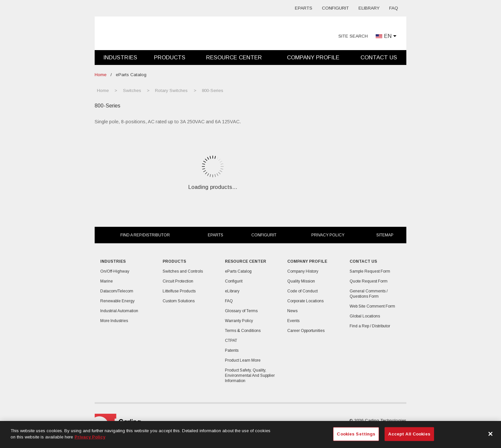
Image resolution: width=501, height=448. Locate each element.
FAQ (394, 8)
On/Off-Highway (115, 271)
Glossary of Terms (241, 311)
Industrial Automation (119, 311)
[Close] (490, 434)
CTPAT (231, 341)
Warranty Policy (239, 321)
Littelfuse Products (179, 291)
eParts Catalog (238, 271)
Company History (303, 271)
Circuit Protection (178, 281)
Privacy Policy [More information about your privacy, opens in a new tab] (90, 437)
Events (293, 321)
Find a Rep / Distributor (370, 326)
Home (101, 75)
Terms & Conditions (243, 331)
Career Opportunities (306, 331)
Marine (107, 281)
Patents (232, 350)
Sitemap (385, 235)
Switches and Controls (183, 271)
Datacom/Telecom (117, 291)
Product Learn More (243, 360)
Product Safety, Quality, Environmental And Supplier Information (250, 375)
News (292, 311)
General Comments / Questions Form (369, 294)
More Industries (114, 321)
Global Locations (365, 316)
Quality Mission (301, 281)
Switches (132, 90)
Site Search (353, 36)
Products (170, 58)
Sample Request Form (370, 271)
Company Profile (313, 58)
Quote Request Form (369, 281)
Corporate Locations (305, 301)
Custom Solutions (179, 301)
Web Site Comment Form (372, 306)
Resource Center (234, 58)
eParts (304, 8)
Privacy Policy (328, 235)
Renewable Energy (117, 301)
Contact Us (379, 58)
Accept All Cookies (409, 434)
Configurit (335, 8)
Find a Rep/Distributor (145, 235)
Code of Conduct (302, 291)
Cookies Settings (356, 434)
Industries (120, 58)
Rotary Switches (171, 90)
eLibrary (369, 8)
